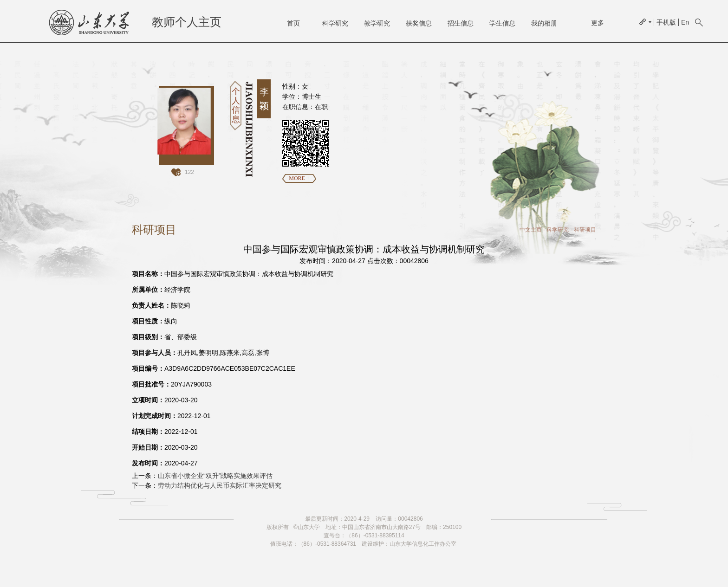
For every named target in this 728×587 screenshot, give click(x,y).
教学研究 (377, 23)
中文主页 (531, 230)
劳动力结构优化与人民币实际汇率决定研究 (220, 485)
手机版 (666, 22)
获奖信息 (419, 23)
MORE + (299, 178)
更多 (598, 23)
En (685, 22)
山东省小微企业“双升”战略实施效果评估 (215, 476)
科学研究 (335, 23)
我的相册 (544, 23)
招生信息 (461, 23)
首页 (293, 23)
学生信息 (502, 23)
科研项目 (585, 230)
